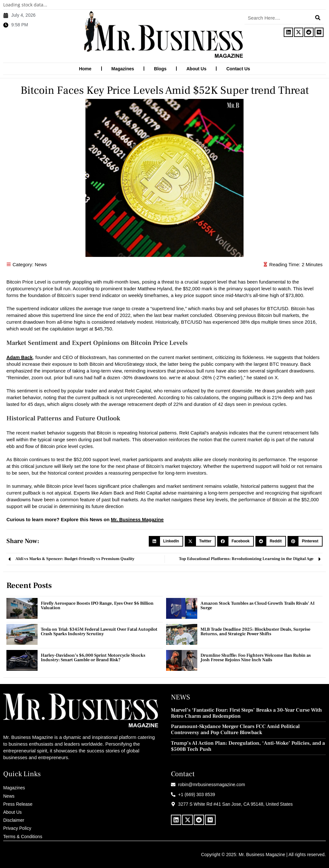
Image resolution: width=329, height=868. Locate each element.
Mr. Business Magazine (137, 519)
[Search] (318, 18)
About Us (196, 69)
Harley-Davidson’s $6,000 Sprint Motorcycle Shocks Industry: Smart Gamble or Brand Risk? (93, 657)
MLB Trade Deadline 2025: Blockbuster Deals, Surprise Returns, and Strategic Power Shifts (255, 631)
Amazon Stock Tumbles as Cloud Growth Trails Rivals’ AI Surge (258, 605)
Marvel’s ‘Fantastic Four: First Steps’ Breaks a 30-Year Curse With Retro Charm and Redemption (246, 713)
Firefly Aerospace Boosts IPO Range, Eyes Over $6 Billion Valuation (97, 605)
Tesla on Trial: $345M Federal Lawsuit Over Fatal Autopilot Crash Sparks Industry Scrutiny (99, 631)
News (41, 264)
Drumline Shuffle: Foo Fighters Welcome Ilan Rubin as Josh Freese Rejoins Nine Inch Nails (256, 657)
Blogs (160, 69)
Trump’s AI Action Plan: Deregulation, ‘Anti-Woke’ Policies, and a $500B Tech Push (248, 746)
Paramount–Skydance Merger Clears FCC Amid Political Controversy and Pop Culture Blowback (235, 729)
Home (85, 69)
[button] (166, 541)
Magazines (123, 69)
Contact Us (238, 69)
